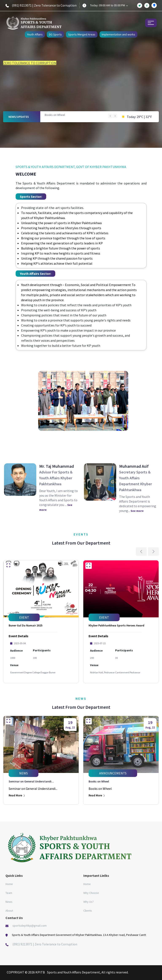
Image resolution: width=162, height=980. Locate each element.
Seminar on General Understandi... (31, 781)
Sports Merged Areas (82, 34)
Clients (88, 911)
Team (9, 893)
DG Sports (55, 34)
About (9, 911)
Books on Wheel (55, 115)
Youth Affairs (35, 34)
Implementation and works (118, 34)
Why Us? (88, 902)
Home (9, 884)
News (9, 902)
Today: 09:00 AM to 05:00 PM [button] (109, 5)
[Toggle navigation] (151, 23)
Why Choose (91, 893)
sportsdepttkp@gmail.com (30, 926)
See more (137, 511)
